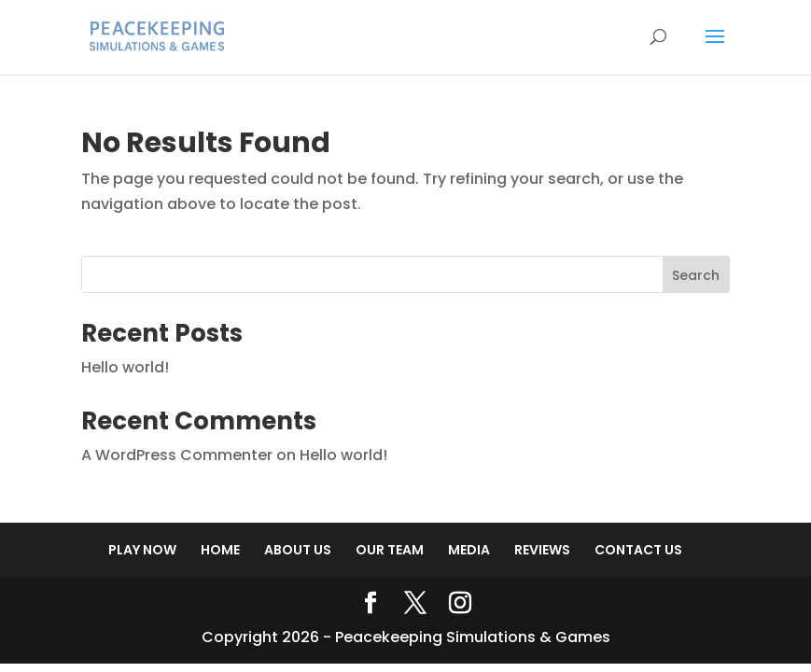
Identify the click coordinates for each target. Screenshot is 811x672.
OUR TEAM (390, 550)
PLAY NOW (142, 550)
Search (696, 275)
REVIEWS (542, 550)
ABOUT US (298, 550)
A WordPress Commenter (177, 455)
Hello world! (125, 367)
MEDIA (469, 550)
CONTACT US (638, 550)
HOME (220, 550)
